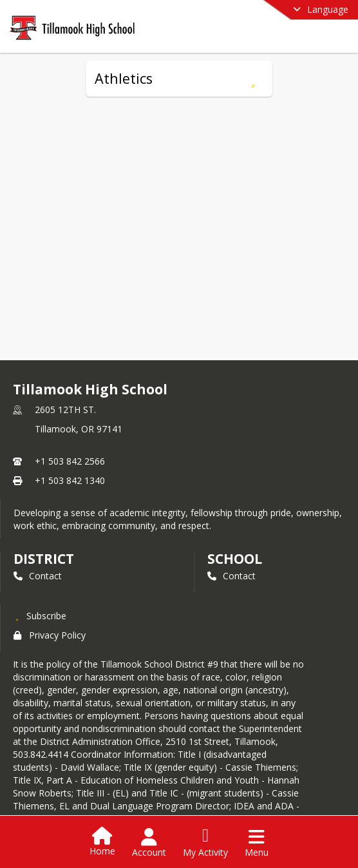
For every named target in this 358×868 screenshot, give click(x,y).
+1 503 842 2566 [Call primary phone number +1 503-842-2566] (70, 461)
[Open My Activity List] (205, 843)
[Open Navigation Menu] (257, 843)
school (235, 559)
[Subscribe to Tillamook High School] (40, 615)
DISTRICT (44, 559)
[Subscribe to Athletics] (253, 79)
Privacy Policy (50, 635)
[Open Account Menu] (149, 843)
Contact (38, 576)
